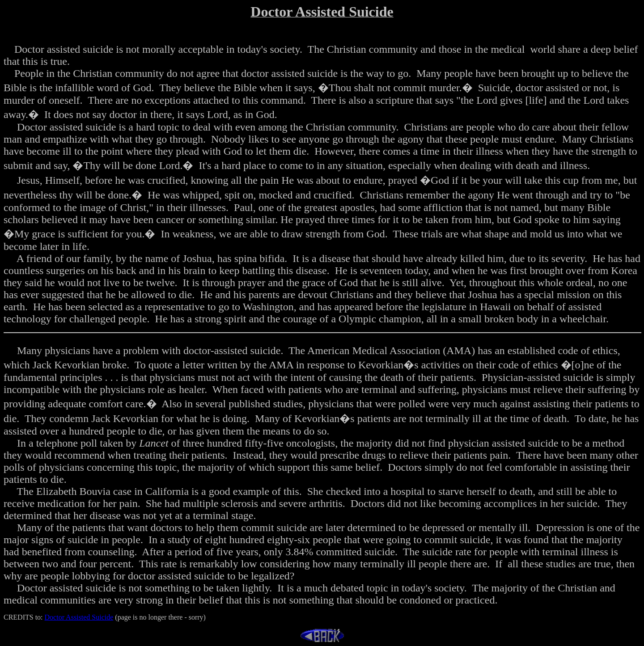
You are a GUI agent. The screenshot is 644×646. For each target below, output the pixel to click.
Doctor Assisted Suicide (79, 617)
